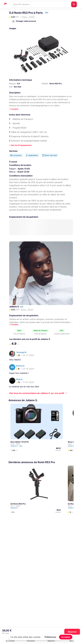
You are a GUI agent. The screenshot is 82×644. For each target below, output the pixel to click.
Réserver (72, 632)
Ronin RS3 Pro (56, 84)
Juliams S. (14, 307)
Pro (21, 446)
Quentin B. (15, 508)
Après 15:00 (24, 169)
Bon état (18, 87)
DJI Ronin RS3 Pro (18, 504)
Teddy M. (72, 508)
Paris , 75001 (15, 444)
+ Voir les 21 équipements (20, 145)
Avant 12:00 (23, 172)
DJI (18, 84)
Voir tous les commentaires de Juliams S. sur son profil (37, 393)
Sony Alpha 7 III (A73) (20, 442)
